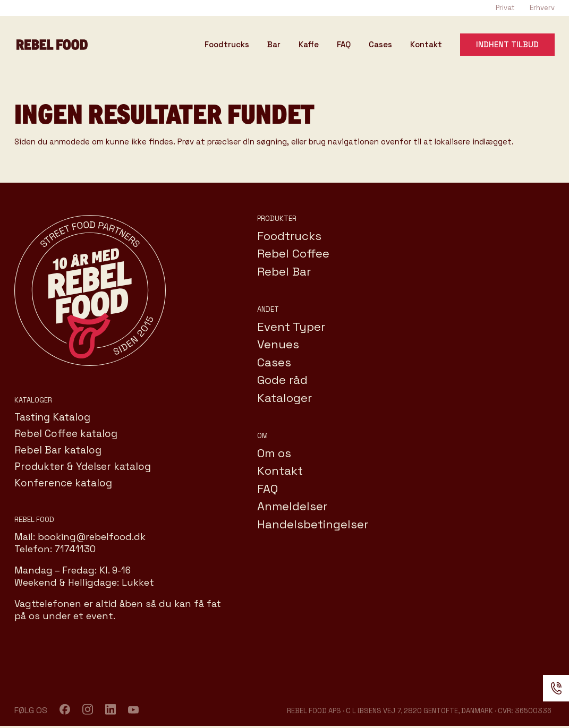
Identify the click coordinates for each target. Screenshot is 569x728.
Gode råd (282, 380)
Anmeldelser (292, 506)
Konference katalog (63, 483)
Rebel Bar (284, 271)
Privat (505, 8)
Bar (274, 45)
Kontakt (426, 45)
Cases (380, 45)
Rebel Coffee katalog (66, 434)
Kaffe (309, 45)
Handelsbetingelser (313, 524)
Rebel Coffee (293, 253)
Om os (274, 453)
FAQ (344, 45)
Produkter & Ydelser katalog (83, 466)
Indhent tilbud (507, 44)
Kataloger (284, 398)
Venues (278, 344)
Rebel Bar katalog (58, 450)
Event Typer (291, 327)
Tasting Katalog (52, 417)
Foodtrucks (227, 45)
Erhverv (542, 8)
